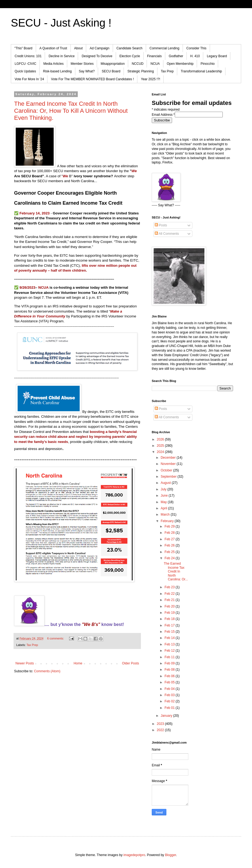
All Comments (167, 234)
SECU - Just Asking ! (61, 23)
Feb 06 (170, 676)
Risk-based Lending (57, 71)
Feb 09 (170, 663)
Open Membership (180, 64)
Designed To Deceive (97, 56)
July (164, 489)
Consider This (196, 48)
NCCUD (138, 64)
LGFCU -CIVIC (25, 64)
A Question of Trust (53, 48)
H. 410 (195, 56)
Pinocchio (208, 64)
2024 (161, 452)
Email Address (163, 115)
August (166, 483)
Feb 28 (170, 533)
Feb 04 (170, 689)
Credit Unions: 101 (28, 56)
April (164, 508)
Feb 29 (170, 526)
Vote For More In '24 (29, 79)
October (167, 470)
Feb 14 (170, 638)
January (167, 716)
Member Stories (82, 64)
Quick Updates (25, 71)
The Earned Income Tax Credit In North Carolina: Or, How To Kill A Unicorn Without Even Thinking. (71, 111)
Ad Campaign (100, 48)
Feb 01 (170, 708)
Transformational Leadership (201, 71)
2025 (161, 446)
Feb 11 (170, 657)
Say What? (87, 71)
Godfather (176, 56)
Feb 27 (170, 539)
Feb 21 (170, 600)
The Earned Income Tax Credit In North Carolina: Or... (176, 571)
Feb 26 (170, 545)
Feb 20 (170, 606)
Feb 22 (170, 594)
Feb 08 (170, 670)
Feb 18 (170, 619)
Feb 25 (170, 552)
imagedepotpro (134, 855)
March (166, 515)
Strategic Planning (140, 71)
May (164, 502)
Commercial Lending (164, 48)
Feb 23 (170, 587)
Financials (154, 56)
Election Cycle (130, 56)
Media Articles (54, 64)
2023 (161, 724)
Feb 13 (170, 644)
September (169, 477)
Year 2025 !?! (151, 79)
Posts (161, 225)
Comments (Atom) (47, 671)
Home (78, 663)
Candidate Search (130, 48)
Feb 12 (170, 651)
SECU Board (111, 71)
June (165, 496)
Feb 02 (170, 701)
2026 (161, 439)
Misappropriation (113, 64)
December (169, 458)
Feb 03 (170, 695)
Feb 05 (170, 682)
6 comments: (56, 638)
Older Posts (130, 663)
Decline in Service (62, 56)
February (168, 521)
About (78, 48)
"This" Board (23, 48)
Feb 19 (170, 613)
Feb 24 (170, 558)
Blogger (171, 855)
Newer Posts (25, 663)
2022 (161, 730)
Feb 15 (170, 632)
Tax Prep (167, 71)
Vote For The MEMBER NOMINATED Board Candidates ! (92, 79)
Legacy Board (217, 56)
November (169, 464)
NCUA (155, 64)
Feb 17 (170, 625)
